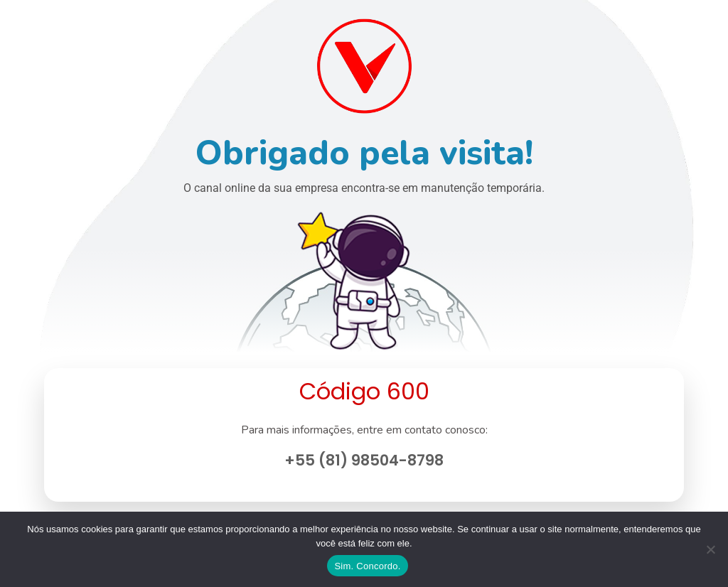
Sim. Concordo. (367, 566)
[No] (710, 549)
